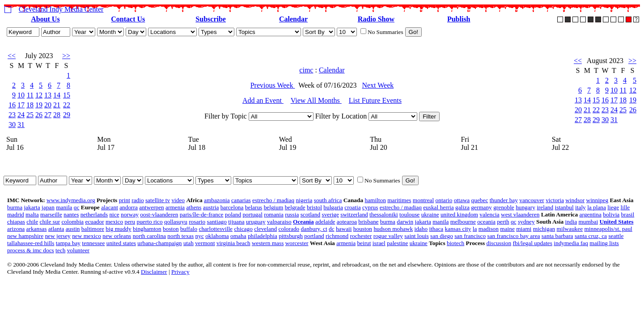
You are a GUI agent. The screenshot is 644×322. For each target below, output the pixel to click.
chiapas (16, 222)
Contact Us (128, 19)
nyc (200, 236)
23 (12, 115)
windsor (575, 200)
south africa (328, 200)
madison (489, 229)
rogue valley (388, 236)
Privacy (180, 272)
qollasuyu (176, 222)
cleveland (265, 229)
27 (48, 115)
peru (130, 222)
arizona (16, 229)
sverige (330, 214)
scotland (310, 214)
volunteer (78, 250)
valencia (489, 214)
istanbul (564, 207)
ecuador (94, 222)
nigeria (304, 200)
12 (39, 95)
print (125, 200)
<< (12, 56)
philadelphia (263, 236)
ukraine (430, 214)
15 (67, 95)
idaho (421, 229)
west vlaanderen (520, 214)
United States (616, 222)
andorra (129, 207)
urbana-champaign (159, 243)
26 (39, 115)
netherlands (94, 214)
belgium (274, 207)
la (475, 229)
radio (138, 200)
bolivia (611, 214)
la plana (597, 207)
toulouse (409, 214)
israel (379, 243)
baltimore (93, 229)
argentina (591, 214)
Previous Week (273, 85)
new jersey (57, 236)
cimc (306, 70)
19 (39, 105)
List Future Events (375, 100)
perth (503, 222)
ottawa (462, 200)
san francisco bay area (513, 236)
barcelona (232, 207)
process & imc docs (31, 250)
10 (21, 95)
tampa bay (68, 243)
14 (57, 95)
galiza (462, 207)
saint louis (416, 236)
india (571, 222)
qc (77, 207)
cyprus (370, 207)
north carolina (149, 236)
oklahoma (217, 236)
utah (189, 243)
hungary (525, 207)
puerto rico (150, 222)
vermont (205, 243)
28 (57, 115)
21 (57, 105)
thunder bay (504, 200)
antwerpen (152, 207)
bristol (314, 207)
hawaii (344, 229)
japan (48, 207)
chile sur (50, 222)
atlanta (56, 229)
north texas (180, 236)
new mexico (87, 236)
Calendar (293, 19)
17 (21, 105)
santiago (217, 222)
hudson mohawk (393, 229)
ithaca (436, 229)
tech (60, 250)
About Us (45, 19)
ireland (545, 207)
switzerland (354, 214)
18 (30, 105)
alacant (110, 207)
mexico (114, 222)
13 (48, 95)
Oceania (303, 222)
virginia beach (233, 243)
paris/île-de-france (202, 214)
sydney (526, 222)
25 (30, 115)
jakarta (32, 207)
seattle (616, 236)
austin (73, 229)
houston (363, 229)
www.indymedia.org (71, 200)
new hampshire (25, 236)
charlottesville (216, 229)
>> (66, 56)
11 (30, 95)
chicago (243, 229)
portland (314, 236)
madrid (16, 214)
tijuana (236, 222)
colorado (289, 229)
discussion (499, 243)
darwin (405, 222)
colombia (72, 222)
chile (32, 222)
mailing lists (604, 243)
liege (613, 207)
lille (625, 207)
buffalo (189, 229)
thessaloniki (384, 214)
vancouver (532, 200)
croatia (352, 207)
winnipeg (597, 200)
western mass (268, 243)
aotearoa (347, 222)
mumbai (588, 222)
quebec (480, 200)
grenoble (504, 207)
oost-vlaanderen (159, 214)
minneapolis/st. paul (608, 229)
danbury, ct (314, 229)
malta (32, 214)
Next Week (378, 85)
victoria (555, 200)
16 (12, 105)
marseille (51, 214)
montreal (423, 200)
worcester (297, 243)
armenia (175, 207)
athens (194, 207)
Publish (459, 19)
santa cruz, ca (591, 236)
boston (171, 229)
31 (21, 125)
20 (48, 105)
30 (12, 125)
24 (21, 115)
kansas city (458, 229)
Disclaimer (154, 272)
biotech (455, 243)
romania (274, 214)
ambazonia (217, 200)
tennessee (93, 243)
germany (481, 207)
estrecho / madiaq (273, 200)
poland (233, 214)
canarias (241, 200)
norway (130, 214)
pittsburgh (291, 236)
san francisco (470, 236)
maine (507, 229)
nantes (71, 214)
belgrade (295, 207)
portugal (252, 214)
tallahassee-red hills (31, 243)
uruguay (256, 222)
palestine (397, 243)
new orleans (117, 236)
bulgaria (333, 207)
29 (67, 115)
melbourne (463, 222)
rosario (197, 222)
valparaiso (279, 222)
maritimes (399, 200)
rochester (361, 236)
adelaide (325, 222)
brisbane (368, 222)
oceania (486, 222)
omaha (238, 236)
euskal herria (438, 207)
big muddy (118, 229)
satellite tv (158, 200)
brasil (628, 214)
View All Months (316, 100)
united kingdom (459, 214)
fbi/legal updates (532, 243)
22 (67, 105)
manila (64, 207)
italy (580, 207)
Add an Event (263, 100)
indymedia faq (571, 243)
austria (211, 207)
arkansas (37, 229)
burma (15, 207)
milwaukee (570, 229)
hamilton (375, 200)
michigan (544, 229)
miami (524, 229)
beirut (364, 243)
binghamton (147, 229)
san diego (442, 236)
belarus (254, 207)
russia (292, 214)
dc (332, 229)
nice (114, 214)
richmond (337, 236)
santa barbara (557, 236)
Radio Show (376, 19)
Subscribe (211, 19)
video (178, 200)
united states (121, 243)
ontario (444, 200)
